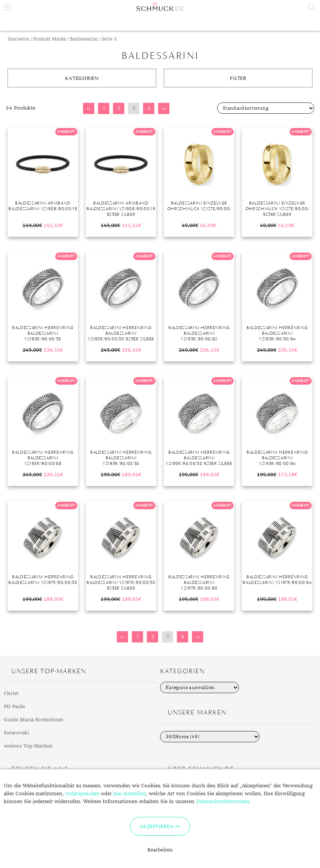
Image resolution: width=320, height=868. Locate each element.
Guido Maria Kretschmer (34, 720)
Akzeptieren (156, 826)
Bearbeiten (160, 850)
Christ (11, 693)
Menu (8, 8)
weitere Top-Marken (28, 746)
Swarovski (16, 733)
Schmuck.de (160, 7)
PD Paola (14, 707)
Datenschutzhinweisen (223, 802)
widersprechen (82, 794)
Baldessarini (84, 39)
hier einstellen (130, 794)
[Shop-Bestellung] (266, 108)
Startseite (18, 39)
